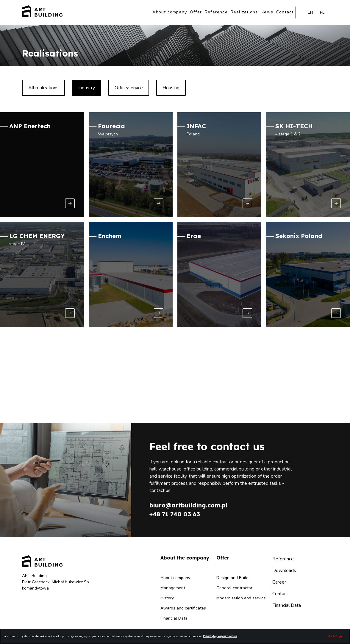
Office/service (129, 88)
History (167, 598)
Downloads (284, 570)
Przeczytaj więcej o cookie (220, 636)
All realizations (43, 88)
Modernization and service (241, 598)
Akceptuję (335, 636)
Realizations (244, 12)
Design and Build (232, 578)
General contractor (234, 588)
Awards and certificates (183, 608)
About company (170, 12)
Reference (216, 12)
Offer (196, 12)
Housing (171, 88)
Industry (87, 88)
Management (173, 588)
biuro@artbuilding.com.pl (188, 505)
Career (279, 582)
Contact (285, 12)
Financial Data (174, 618)
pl (322, 12)
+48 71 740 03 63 (175, 514)
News (267, 12)
